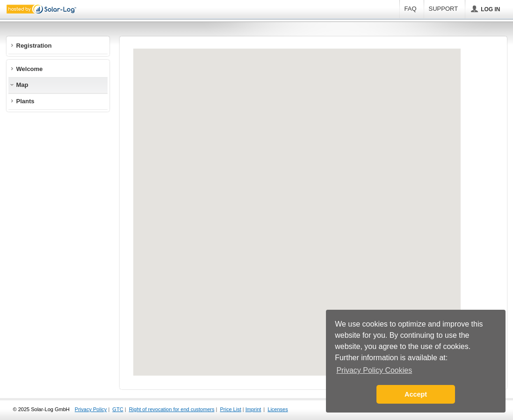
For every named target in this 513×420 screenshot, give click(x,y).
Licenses (278, 409)
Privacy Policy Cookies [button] (374, 370)
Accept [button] (416, 394)
